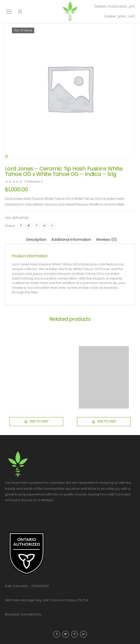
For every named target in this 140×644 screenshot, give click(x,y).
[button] (36, 422)
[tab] (36, 240)
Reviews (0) (107, 240)
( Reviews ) (34, 182)
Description (36, 240)
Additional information (71, 240)
